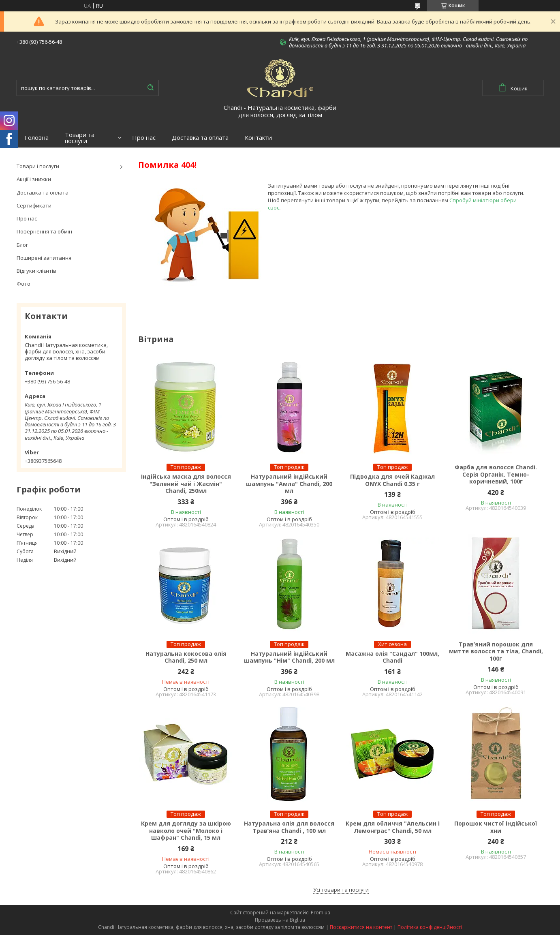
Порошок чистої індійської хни (496, 827)
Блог (22, 245)
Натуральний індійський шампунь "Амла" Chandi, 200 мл (289, 484)
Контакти (258, 138)
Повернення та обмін (44, 231)
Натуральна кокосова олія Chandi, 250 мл (186, 657)
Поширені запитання (44, 258)
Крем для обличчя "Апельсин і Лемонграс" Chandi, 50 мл (393, 827)
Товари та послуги (80, 138)
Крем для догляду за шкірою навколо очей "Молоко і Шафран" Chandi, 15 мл (186, 831)
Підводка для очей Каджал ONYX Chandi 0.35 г (392, 480)
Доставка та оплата (200, 138)
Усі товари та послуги (341, 890)
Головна (37, 138)
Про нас (144, 138)
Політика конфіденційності (430, 927)
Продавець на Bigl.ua (280, 920)
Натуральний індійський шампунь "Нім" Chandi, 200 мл (289, 657)
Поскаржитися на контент (361, 927)
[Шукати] (150, 88)
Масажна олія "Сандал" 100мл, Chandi (392, 657)
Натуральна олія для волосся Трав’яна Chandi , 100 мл (289, 827)
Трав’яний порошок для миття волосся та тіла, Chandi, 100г (496, 652)
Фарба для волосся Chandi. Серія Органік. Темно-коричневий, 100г (496, 474)
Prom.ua (321, 913)
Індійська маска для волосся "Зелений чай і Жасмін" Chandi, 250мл (186, 484)
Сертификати (34, 205)
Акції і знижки (34, 179)
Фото (24, 284)
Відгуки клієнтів (36, 271)
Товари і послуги (38, 166)
